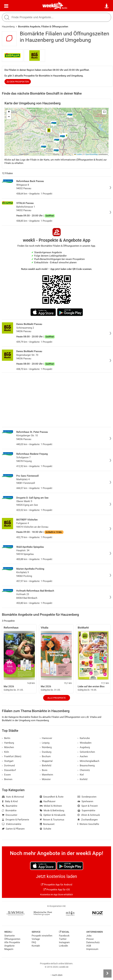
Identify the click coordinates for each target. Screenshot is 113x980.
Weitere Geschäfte (88, 824)
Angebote (9, 946)
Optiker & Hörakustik (53, 815)
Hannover (46, 738)
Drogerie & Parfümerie (16, 820)
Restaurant (47, 824)
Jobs (89, 936)
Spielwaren (85, 801)
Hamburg (8, 743)
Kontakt (36, 946)
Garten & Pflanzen (13, 829)
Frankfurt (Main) (12, 756)
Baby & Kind (10, 801)
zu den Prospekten (18, 82)
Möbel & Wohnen (51, 806)
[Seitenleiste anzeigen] (107, 973)
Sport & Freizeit (88, 806)
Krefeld (82, 779)
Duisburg (46, 752)
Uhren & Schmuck (89, 815)
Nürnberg (46, 747)
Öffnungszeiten (12, 939)
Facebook (64, 936)
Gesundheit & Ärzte (52, 797)
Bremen (7, 779)
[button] (104, 112)
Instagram (64, 942)
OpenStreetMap (92, 154)
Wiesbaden (84, 743)
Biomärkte (9, 811)
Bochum (45, 756)
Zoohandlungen (88, 820)
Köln (5, 752)
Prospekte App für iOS (57, 890)
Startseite (10, 936)
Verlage (36, 939)
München (8, 747)
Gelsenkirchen (86, 752)
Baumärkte (10, 806)
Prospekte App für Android (56, 885)
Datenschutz (93, 942)
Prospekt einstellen (42, 936)
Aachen (83, 756)
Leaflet (78, 154)
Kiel (81, 775)
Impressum (92, 949)
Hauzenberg (8, 27)
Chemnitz (84, 770)
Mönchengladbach (88, 761)
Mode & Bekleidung (52, 811)
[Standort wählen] (107, 6)
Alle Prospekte (57, 698)
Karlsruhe (84, 738)
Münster (45, 779)
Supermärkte (86, 811)
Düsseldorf (9, 770)
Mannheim (47, 775)
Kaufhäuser (48, 801)
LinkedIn (63, 946)
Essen (6, 775)
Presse (90, 939)
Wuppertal (46, 761)
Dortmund (8, 766)
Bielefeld (46, 766)
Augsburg (84, 747)
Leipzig (45, 743)
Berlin (64, 8)
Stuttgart (8, 761)
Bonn (44, 770)
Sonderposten (87, 797)
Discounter (10, 815)
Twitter (63, 939)
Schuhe (46, 829)
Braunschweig (86, 766)
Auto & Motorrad (13, 797)
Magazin (9, 949)
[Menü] (6, 6)
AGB (89, 946)
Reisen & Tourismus (52, 820)
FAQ (34, 942)
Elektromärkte (12, 824)
